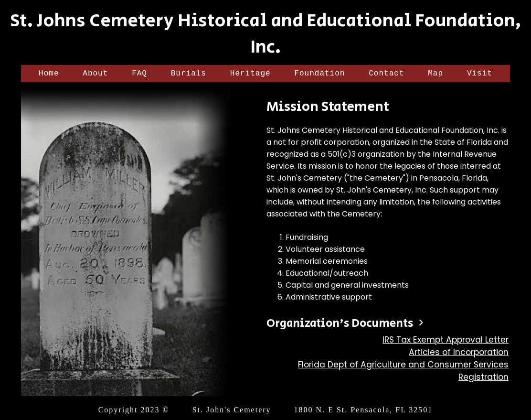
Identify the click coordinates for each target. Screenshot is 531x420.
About (95, 75)
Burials (189, 75)
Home (49, 75)
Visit (480, 75)
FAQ (139, 75)
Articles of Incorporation (459, 354)
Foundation (319, 75)
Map (435, 75)
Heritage (250, 75)
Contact (386, 75)
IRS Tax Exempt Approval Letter (446, 342)
